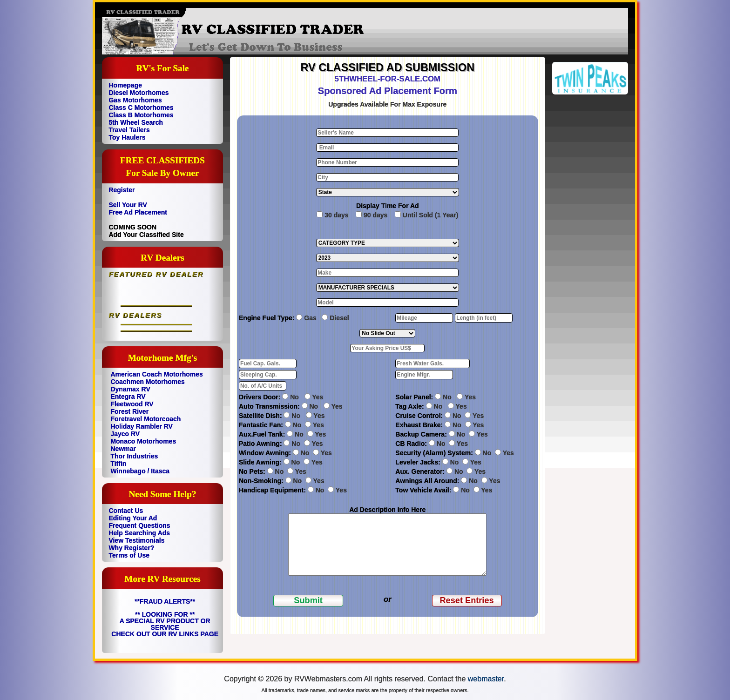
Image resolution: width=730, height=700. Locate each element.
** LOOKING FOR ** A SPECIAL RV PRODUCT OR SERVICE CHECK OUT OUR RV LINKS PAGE (165, 624)
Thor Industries (134, 456)
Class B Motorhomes (141, 115)
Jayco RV (125, 434)
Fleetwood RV (132, 404)
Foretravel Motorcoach (145, 419)
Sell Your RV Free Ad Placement (138, 209)
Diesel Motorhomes (139, 93)
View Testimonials (136, 540)
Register (122, 190)
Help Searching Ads (139, 533)
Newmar (123, 449)
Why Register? (131, 548)
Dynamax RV (130, 389)
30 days (336, 215)
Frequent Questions (139, 525)
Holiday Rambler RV (142, 426)
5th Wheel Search (136, 122)
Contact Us (126, 511)
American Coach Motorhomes (156, 374)
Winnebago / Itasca (140, 471)
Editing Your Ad (133, 518)
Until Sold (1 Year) (431, 215)
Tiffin (118, 464)
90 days (375, 215)
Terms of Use (129, 555)
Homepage (125, 85)
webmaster (486, 679)
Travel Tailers (129, 130)
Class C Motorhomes (141, 108)
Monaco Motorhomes (143, 441)
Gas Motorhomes (135, 100)
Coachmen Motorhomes (147, 382)
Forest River (129, 411)
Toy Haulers (127, 137)
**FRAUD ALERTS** (165, 601)
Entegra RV (128, 397)
